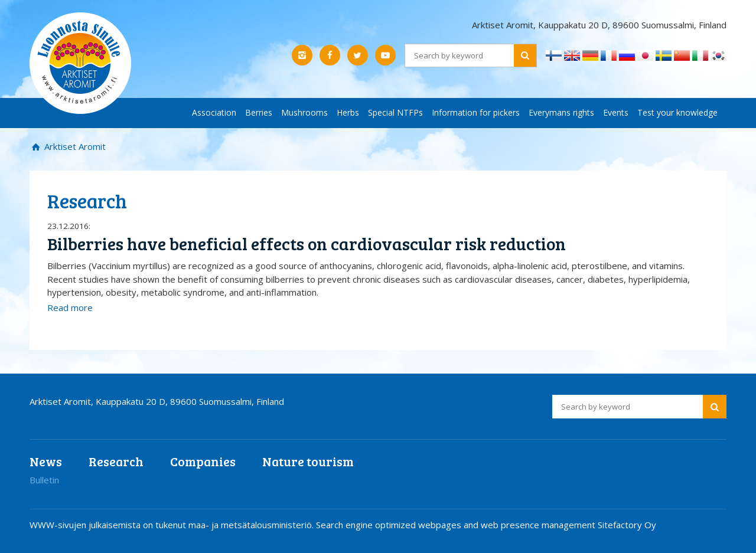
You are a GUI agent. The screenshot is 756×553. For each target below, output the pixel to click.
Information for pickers (476, 112)
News (46, 461)
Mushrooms (304, 112)
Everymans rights (561, 112)
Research (116, 461)
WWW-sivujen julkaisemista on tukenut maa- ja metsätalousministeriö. (173, 525)
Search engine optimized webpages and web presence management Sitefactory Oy (486, 525)
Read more (70, 307)
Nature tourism (308, 461)
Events (616, 112)
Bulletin (44, 480)
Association (214, 112)
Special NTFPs (395, 112)
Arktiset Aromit (74, 146)
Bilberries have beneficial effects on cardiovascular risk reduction (307, 243)
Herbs (348, 112)
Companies (203, 461)
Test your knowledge (677, 112)
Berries (259, 112)
